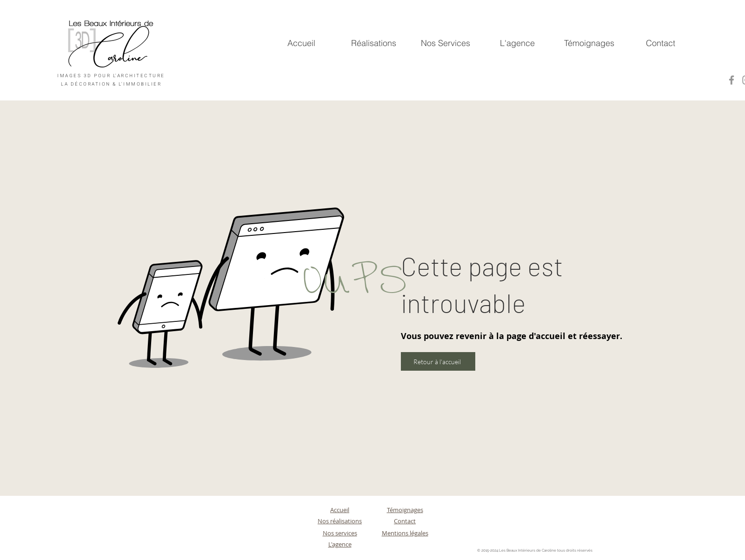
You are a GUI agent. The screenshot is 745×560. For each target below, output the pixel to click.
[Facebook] (732, 80)
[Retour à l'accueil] (438, 361)
